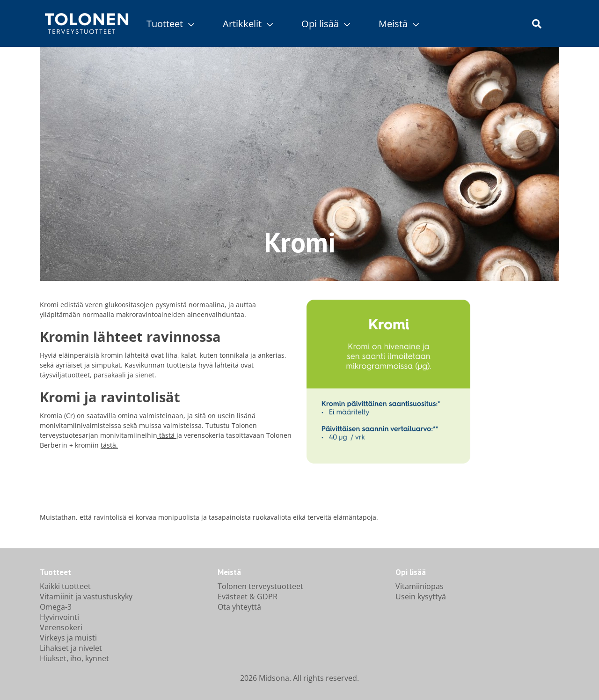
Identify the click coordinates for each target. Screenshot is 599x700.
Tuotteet (170, 24)
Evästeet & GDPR (248, 597)
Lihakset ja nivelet (71, 648)
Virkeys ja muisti (68, 638)
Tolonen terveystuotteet (260, 586)
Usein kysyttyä (421, 597)
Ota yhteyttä (239, 607)
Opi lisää (326, 24)
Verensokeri (61, 627)
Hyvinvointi (59, 617)
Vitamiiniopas (420, 586)
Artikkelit (248, 24)
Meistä (399, 24)
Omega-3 (56, 607)
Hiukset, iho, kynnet (74, 658)
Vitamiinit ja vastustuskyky (86, 597)
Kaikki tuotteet (65, 586)
